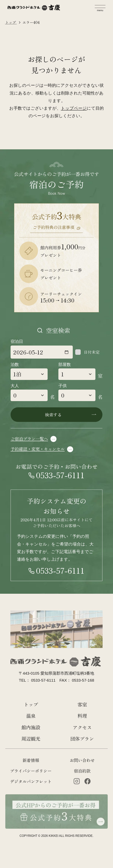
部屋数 (65, 365)
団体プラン (82, 738)
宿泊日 (17, 341)
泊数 (15, 365)
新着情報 (31, 760)
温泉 (31, 716)
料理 (82, 716)
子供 (63, 386)
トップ (31, 704)
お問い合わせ (82, 760)
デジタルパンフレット (31, 781)
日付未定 (92, 352)
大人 (15, 386)
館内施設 (31, 727)
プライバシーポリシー (31, 771)
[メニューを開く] (100, 8)
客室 (82, 704)
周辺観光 (31, 738)
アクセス (82, 727)
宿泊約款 (82, 771)
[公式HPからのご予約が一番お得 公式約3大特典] (57, 798)
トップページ (74, 108)
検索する (53, 415)
